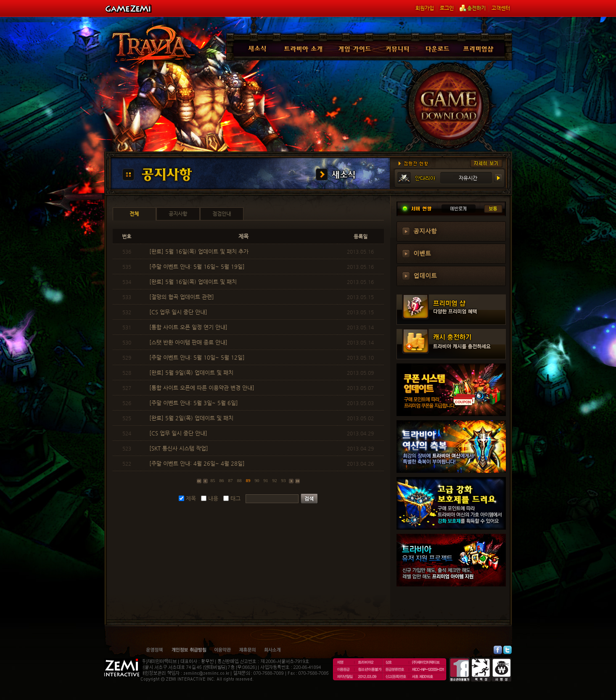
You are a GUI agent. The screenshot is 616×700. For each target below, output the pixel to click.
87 (231, 480)
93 (284, 480)
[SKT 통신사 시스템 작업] (180, 448)
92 (275, 480)
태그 (235, 498)
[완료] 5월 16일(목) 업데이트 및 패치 (194, 282)
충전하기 (473, 8)
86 (222, 480)
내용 (213, 498)
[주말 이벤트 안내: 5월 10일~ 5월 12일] (198, 357)
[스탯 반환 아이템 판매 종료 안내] (189, 342)
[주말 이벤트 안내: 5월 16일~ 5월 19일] (198, 266)
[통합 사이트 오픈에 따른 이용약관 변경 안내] (203, 388)
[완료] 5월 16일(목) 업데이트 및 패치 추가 (200, 251)
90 (257, 480)
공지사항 (425, 231)
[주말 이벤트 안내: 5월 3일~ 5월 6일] (194, 403)
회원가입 (425, 8)
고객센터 (501, 8)
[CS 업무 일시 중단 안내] (179, 312)
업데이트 (425, 275)
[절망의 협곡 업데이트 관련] (182, 297)
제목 (191, 498)
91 (266, 480)
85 (213, 480)
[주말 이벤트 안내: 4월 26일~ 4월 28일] (198, 463)
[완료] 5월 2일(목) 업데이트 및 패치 (192, 418)
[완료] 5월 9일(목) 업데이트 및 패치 (192, 373)
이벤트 (422, 253)
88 (239, 480)
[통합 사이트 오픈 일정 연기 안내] (189, 327)
